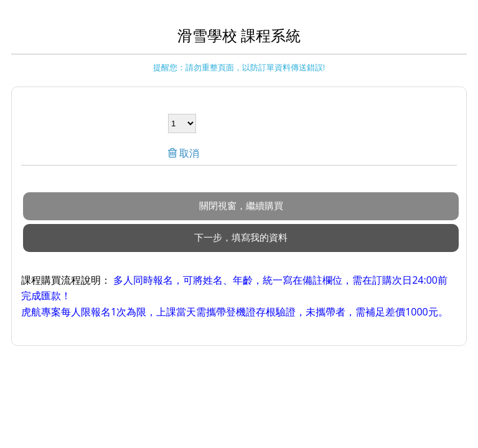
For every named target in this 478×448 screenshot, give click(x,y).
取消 (188, 153)
